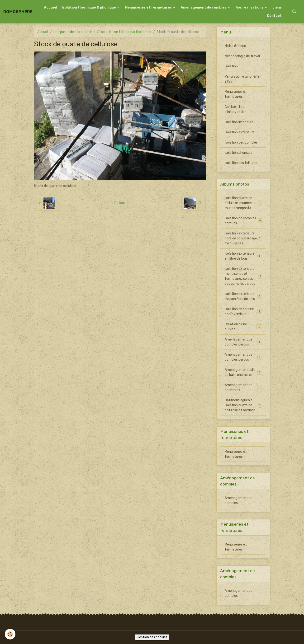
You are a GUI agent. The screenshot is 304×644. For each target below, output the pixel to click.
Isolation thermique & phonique (89, 7)
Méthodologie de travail (243, 56)
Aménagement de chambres (243, 387)
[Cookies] (10, 634)
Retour (120, 203)
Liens (277, 7)
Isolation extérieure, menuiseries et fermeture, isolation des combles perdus (244, 276)
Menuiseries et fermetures (149, 7)
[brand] (18, 12)
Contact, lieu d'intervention (236, 109)
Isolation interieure (239, 122)
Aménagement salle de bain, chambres (243, 372)
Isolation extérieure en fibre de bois (243, 256)
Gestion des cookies (152, 637)
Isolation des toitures (241, 163)
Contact (274, 16)
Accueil (50, 7)
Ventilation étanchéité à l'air (242, 79)
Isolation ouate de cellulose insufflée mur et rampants (244, 203)
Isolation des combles (241, 142)
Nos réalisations (250, 7)
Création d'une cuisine (243, 327)
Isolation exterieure (240, 132)
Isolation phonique (239, 153)
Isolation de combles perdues (243, 221)
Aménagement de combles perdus (243, 342)
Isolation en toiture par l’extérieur (126, 32)
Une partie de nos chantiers (74, 32)
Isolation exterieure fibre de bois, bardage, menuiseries (244, 238)
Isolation (231, 66)
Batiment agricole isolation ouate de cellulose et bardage (243, 405)
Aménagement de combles (204, 7)
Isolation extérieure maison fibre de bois (243, 296)
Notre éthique (235, 46)
